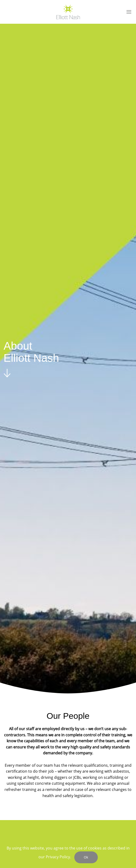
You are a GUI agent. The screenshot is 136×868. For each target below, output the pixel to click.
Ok (86, 857)
